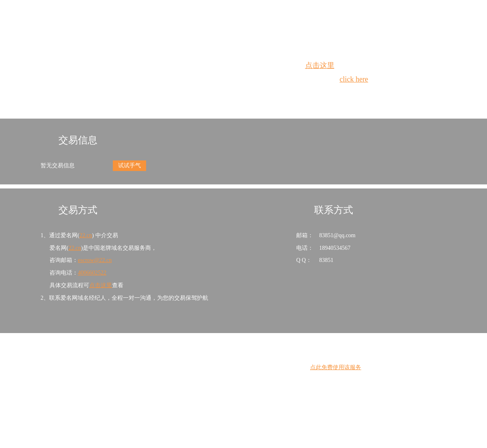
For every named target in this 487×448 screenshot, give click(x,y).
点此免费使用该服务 (336, 367)
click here (354, 79)
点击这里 (320, 65)
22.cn (86, 235)
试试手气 (129, 166)
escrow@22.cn (95, 260)
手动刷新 (266, 94)
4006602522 (92, 273)
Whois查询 (223, 94)
